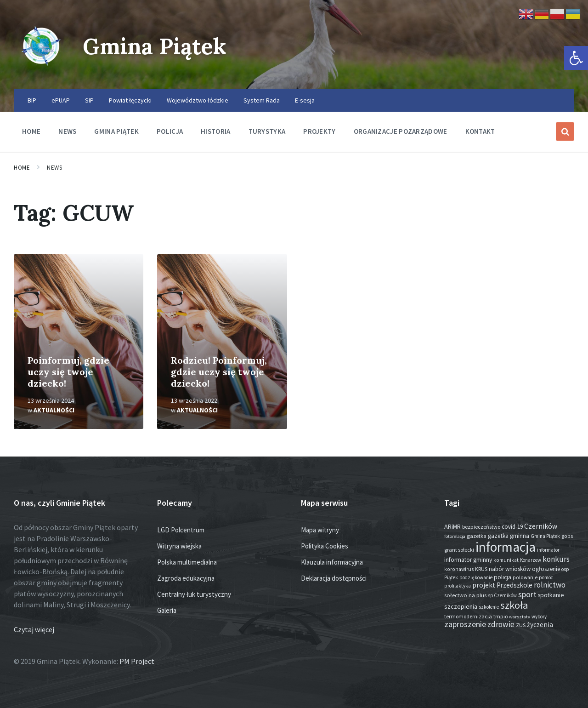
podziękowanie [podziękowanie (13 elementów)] (476, 577)
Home (22, 168)
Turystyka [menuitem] (267, 131)
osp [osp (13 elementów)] (565, 569)
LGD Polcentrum (181, 530)
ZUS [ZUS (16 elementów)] (521, 625)
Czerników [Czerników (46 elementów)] (541, 526)
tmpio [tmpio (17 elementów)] (500, 616)
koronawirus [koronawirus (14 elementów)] (459, 569)
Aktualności (54, 410)
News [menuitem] (67, 131)
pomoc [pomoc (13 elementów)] (546, 577)
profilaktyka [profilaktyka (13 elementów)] (458, 586)
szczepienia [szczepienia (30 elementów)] (461, 606)
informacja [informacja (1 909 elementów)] (506, 547)
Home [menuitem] (31, 131)
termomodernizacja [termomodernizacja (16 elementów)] (468, 616)
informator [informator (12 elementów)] (548, 550)
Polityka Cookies (325, 546)
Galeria (167, 610)
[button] (576, 58)
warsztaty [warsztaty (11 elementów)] (520, 617)
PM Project (137, 661)
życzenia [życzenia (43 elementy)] (540, 625)
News (54, 168)
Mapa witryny (320, 530)
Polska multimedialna (187, 562)
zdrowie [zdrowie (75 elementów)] (501, 624)
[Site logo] (41, 71)
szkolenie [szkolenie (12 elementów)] (489, 607)
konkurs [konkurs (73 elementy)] (556, 559)
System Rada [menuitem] (262, 100)
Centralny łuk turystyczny (194, 594)
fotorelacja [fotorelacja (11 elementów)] (455, 536)
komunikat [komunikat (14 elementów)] (506, 560)
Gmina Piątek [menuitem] (116, 131)
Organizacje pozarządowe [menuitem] (401, 131)
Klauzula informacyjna (332, 562)
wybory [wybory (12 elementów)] (539, 617)
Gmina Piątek (155, 46)
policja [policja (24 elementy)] (503, 577)
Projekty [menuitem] (319, 131)
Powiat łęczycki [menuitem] (130, 100)
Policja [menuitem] (170, 131)
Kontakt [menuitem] (480, 131)
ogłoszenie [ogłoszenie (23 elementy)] (546, 569)
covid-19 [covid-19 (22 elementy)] (512, 527)
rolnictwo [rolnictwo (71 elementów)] (550, 585)
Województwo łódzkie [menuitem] (198, 100)
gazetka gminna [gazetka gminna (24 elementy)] (509, 536)
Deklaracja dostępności (334, 578)
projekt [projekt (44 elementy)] (484, 585)
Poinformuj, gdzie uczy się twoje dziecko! (68, 372)
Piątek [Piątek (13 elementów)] (451, 577)
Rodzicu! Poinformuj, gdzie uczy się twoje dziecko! (219, 372)
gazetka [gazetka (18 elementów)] (477, 536)
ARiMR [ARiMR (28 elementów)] (452, 526)
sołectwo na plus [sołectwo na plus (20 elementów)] (465, 595)
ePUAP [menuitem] (61, 100)
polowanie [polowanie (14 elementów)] (525, 577)
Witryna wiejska (179, 546)
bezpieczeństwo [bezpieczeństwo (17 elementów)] (481, 527)
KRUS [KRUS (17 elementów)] (481, 569)
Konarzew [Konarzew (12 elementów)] (531, 560)
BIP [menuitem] (32, 100)
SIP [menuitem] (89, 100)
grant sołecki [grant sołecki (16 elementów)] (459, 550)
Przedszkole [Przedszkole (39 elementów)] (514, 585)
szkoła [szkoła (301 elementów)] (514, 605)
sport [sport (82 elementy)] (527, 594)
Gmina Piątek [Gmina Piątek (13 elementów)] (545, 536)
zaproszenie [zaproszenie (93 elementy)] (465, 624)
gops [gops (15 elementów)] (567, 536)
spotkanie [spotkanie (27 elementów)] (551, 595)
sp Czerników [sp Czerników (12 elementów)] (502, 595)
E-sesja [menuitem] (305, 100)
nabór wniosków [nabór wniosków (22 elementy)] (510, 569)
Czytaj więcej (34, 629)
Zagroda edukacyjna (186, 578)
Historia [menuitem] (215, 131)
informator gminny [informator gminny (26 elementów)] (468, 560)
